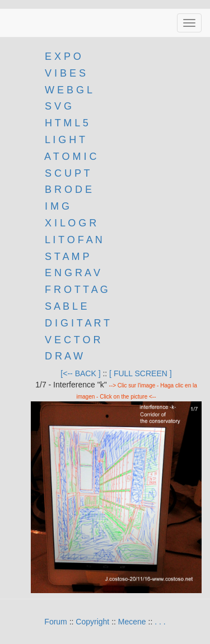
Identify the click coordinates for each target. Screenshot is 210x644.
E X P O (63, 56)
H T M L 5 (65, 123)
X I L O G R (71, 223)
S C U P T (67, 173)
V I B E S (65, 73)
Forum (55, 622)
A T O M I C (70, 157)
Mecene (132, 622)
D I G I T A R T (76, 323)
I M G (56, 206)
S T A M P (67, 257)
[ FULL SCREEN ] (141, 373)
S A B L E (66, 306)
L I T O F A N (74, 240)
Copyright (92, 622)
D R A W (62, 356)
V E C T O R (71, 340)
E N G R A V (73, 273)
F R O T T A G (76, 290)
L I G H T (65, 140)
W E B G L (69, 90)
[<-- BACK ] (80, 373)
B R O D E (68, 190)
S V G (57, 106)
